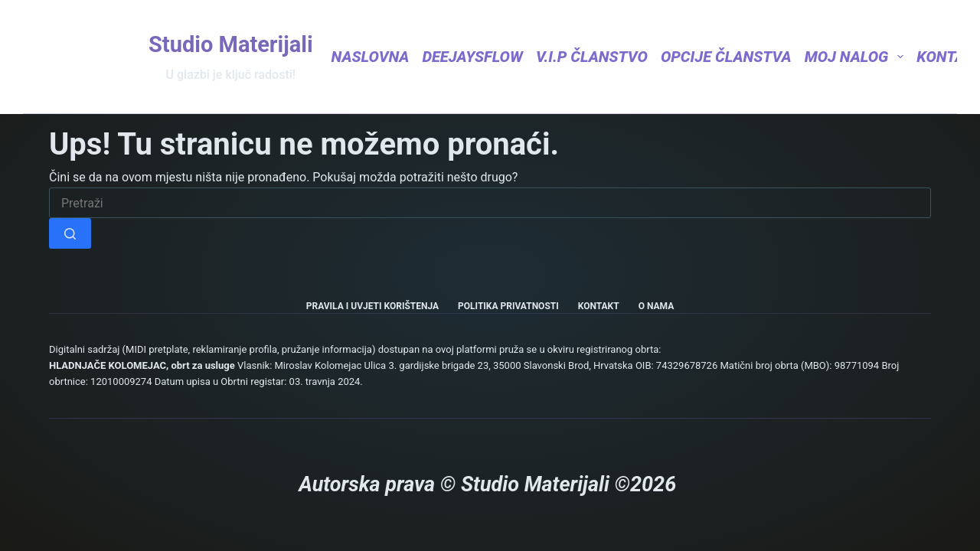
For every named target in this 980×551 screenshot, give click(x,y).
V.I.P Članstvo (592, 57)
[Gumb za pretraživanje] (70, 233)
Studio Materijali (231, 44)
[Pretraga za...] (490, 203)
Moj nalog (854, 57)
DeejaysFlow (472, 57)
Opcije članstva (726, 57)
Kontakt (599, 306)
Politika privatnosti (508, 306)
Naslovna (371, 57)
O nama (657, 306)
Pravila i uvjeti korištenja (372, 306)
